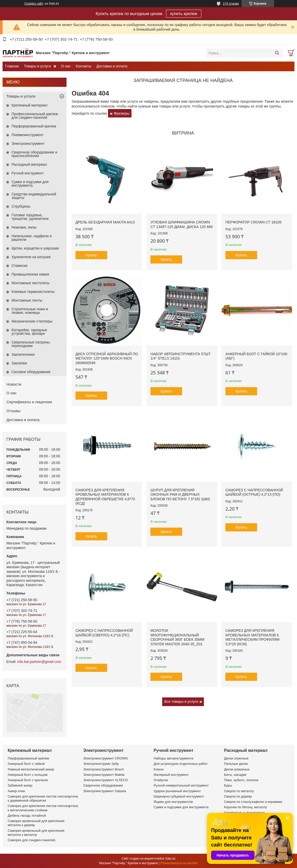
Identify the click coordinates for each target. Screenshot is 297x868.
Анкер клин (16, 791)
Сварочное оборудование (103, 785)
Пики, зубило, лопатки (241, 780)
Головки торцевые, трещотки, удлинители (30, 217)
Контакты (83, 66)
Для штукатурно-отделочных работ (181, 764)
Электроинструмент (28, 144)
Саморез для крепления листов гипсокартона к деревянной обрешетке (43, 798)
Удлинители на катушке (31, 257)
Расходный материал (29, 164)
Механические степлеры (32, 321)
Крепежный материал (30, 105)
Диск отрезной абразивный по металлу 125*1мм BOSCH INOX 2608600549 (107, 358)
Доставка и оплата (112, 66)
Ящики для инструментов (173, 802)
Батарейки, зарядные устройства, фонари (29, 332)
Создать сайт (34, 4)
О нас (66, 66)
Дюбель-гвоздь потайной (27, 816)
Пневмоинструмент (27, 135)
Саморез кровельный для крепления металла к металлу (36, 833)
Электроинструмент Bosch (103, 769)
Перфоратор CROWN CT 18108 (253, 222)
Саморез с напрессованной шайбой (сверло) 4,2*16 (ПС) (104, 633)
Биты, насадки (235, 775)
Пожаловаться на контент (179, 863)
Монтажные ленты (27, 300)
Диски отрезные (236, 758)
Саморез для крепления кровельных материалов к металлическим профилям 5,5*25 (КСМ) (252, 637)
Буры (228, 785)
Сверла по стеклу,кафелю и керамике (253, 802)
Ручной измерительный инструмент (181, 785)
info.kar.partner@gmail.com (39, 662)
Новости (14, 384)
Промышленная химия (30, 274)
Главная (12, 66)
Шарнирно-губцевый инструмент (179, 796)
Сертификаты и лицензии (29, 402)
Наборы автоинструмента (174, 758)
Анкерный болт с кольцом (28, 775)
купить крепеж (184, 14)
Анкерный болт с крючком (28, 780)
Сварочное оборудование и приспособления (34, 154)
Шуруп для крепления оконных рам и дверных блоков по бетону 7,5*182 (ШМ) (180, 495)
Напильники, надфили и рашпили (32, 238)
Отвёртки (161, 780)
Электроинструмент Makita (104, 775)
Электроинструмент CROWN (105, 758)
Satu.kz (170, 859)
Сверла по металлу (239, 791)
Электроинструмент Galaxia (104, 791)
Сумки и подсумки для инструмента (30, 184)
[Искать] (277, 53)
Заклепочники (23, 354)
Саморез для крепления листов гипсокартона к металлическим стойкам (43, 808)
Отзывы (13, 411)
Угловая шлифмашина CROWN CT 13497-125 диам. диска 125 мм (181, 224)
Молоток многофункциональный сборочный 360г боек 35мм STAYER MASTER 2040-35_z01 (177, 637)
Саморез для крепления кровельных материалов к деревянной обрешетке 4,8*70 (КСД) (105, 497)
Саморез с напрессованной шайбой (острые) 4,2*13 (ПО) (254, 492)
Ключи (159, 769)
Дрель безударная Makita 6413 (105, 222)
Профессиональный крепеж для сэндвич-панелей (35, 116)
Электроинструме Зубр (101, 764)
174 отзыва (231, 4)
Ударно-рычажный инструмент (177, 791)
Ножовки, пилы (24, 227)
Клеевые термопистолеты (33, 292)
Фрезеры (122, 113)
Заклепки (19, 363)
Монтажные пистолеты (30, 283)
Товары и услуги (37, 66)
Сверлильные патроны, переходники (31, 344)
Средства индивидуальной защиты (34, 196)
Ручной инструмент (28, 173)
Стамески (20, 266)
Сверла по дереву (238, 796)
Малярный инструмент (171, 775)
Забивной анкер (20, 785)
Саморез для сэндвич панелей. (32, 840)
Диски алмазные (237, 769)
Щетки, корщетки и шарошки (35, 248)
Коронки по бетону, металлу (246, 807)
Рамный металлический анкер (31, 769)
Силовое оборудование (31, 372)
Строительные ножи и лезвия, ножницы (30, 311)
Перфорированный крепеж (34, 126)
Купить (91, 255)
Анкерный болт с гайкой (26, 764)
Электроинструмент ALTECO (105, 780)
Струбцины (21, 206)
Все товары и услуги (181, 701)
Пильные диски (236, 764)
